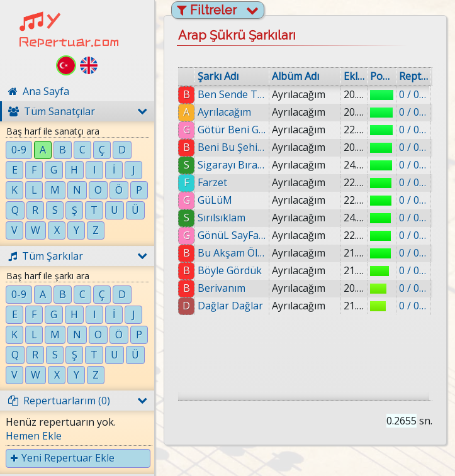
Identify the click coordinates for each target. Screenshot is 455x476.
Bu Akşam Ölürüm (232, 253)
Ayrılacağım (224, 112)
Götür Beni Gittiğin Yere (232, 130)
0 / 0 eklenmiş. (413, 94)
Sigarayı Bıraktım (232, 165)
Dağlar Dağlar (230, 306)
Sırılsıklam (222, 218)
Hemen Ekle (34, 436)
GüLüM (215, 200)
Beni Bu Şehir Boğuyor (232, 147)
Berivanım (222, 288)
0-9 (19, 150)
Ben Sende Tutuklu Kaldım (232, 94)
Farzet (212, 182)
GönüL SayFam (232, 235)
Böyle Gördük (230, 270)
